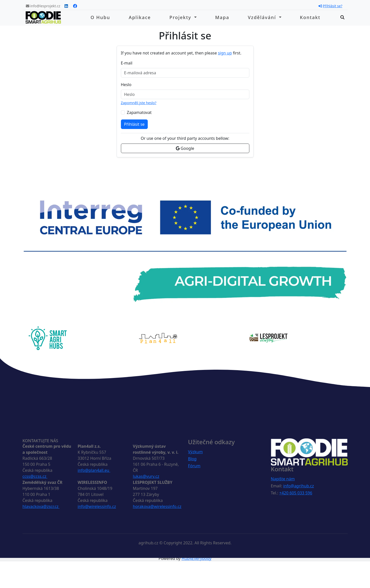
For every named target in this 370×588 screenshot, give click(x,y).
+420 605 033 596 (296, 493)
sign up (225, 53)
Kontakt (310, 17)
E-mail (127, 63)
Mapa (222, 17)
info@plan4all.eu (94, 470)
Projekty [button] (181, 17)
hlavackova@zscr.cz (41, 506)
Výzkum (196, 452)
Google (185, 148)
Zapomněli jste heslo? (139, 103)
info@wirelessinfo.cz (97, 506)
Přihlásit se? (330, 6)
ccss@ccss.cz (35, 476)
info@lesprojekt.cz (43, 6)
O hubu (100, 17)
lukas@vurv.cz (146, 476)
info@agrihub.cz (299, 486)
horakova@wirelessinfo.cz (157, 506)
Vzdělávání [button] (263, 17)
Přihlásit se (134, 124)
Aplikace (140, 17)
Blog (192, 459)
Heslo (126, 85)
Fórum (194, 466)
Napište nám (283, 479)
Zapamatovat (139, 112)
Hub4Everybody (197, 558)
